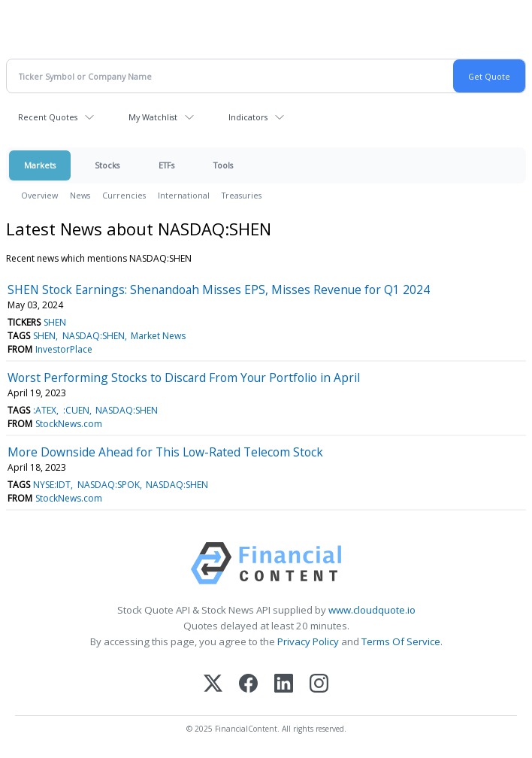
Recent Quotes (48, 117)
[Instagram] (319, 685)
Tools (223, 165)
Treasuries (242, 195)
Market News (158, 336)
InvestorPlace (64, 349)
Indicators (248, 117)
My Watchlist (153, 117)
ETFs (166, 165)
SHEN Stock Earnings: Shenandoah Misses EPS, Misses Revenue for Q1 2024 (219, 290)
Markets (40, 165)
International (184, 195)
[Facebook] (248, 685)
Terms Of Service (401, 641)
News (80, 195)
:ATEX (45, 410)
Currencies (124, 195)
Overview (39, 195)
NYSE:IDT (52, 485)
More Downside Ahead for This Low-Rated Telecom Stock (165, 452)
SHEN (55, 322)
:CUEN (76, 410)
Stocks (107, 165)
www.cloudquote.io (372, 610)
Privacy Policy (308, 641)
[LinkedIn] (284, 685)
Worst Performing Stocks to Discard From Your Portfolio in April (184, 377)
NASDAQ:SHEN (94, 336)
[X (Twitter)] (213, 685)
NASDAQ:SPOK (109, 485)
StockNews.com (69, 424)
